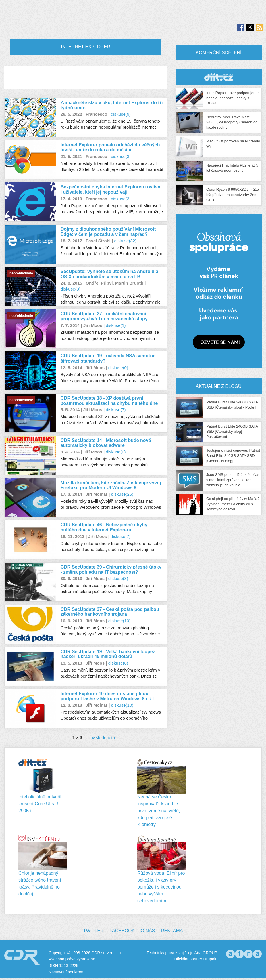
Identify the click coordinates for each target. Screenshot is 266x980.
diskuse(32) (126, 241)
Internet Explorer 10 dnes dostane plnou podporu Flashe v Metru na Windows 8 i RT (108, 696)
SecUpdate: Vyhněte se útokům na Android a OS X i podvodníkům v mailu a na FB (109, 274)
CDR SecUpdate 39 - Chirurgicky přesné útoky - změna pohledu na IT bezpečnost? (111, 570)
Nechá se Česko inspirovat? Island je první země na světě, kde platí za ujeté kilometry (159, 811)
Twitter (94, 931)
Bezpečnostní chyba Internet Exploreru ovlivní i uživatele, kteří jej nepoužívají (111, 189)
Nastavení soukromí (66, 972)
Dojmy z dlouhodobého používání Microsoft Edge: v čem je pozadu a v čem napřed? (108, 232)
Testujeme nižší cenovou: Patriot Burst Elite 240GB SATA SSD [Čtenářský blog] (233, 456)
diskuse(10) (119, 621)
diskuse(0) (118, 368)
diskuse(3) (121, 156)
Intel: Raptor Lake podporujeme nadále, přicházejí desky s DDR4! (232, 98)
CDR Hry (219, 77)
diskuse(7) (116, 410)
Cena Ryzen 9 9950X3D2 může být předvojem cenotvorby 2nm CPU (233, 195)
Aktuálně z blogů (218, 386)
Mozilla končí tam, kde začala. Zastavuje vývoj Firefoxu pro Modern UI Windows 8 (111, 485)
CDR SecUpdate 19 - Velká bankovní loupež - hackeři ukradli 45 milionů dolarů (109, 654)
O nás (148, 931)
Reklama (172, 931)
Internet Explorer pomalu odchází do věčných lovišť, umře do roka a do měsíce (110, 147)
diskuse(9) (121, 114)
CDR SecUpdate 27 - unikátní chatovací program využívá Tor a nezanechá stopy (104, 316)
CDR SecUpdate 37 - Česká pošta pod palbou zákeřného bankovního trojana (110, 612)
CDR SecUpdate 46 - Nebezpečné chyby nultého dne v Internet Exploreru (104, 527)
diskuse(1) (116, 325)
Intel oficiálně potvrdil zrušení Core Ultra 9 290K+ (40, 804)
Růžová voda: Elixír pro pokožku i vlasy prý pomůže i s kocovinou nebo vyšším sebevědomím (161, 887)
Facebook (122, 931)
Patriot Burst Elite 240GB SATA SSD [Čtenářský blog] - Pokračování (232, 431)
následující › (103, 738)
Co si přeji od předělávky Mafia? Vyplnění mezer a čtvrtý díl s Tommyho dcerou (233, 504)
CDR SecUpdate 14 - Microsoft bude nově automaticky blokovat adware (106, 443)
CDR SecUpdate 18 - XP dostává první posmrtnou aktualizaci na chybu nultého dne (109, 401)
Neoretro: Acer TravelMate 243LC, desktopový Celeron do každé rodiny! (232, 122)
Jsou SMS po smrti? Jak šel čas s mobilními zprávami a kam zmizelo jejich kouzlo (233, 480)
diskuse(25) (122, 494)
